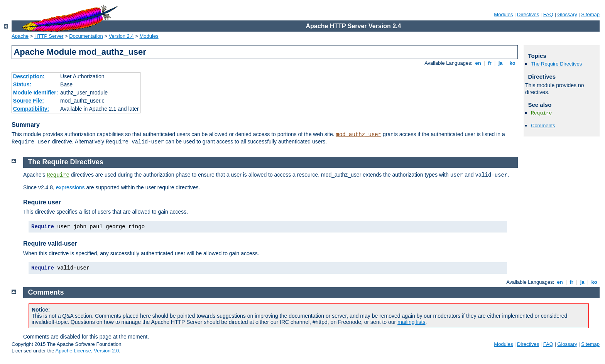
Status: (22, 84)
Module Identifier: (36, 93)
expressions (70, 187)
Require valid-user (50, 244)
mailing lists (411, 322)
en (478, 63)
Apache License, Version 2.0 (87, 351)
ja (500, 63)
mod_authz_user (359, 135)
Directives (528, 14)
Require (542, 113)
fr (490, 63)
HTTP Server (49, 36)
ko (512, 63)
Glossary (567, 14)
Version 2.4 (121, 36)
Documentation (86, 36)
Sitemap (590, 14)
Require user (42, 202)
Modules (503, 14)
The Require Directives (556, 64)
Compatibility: (31, 109)
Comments (543, 126)
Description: (29, 76)
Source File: (29, 101)
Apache (20, 36)
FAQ (548, 14)
